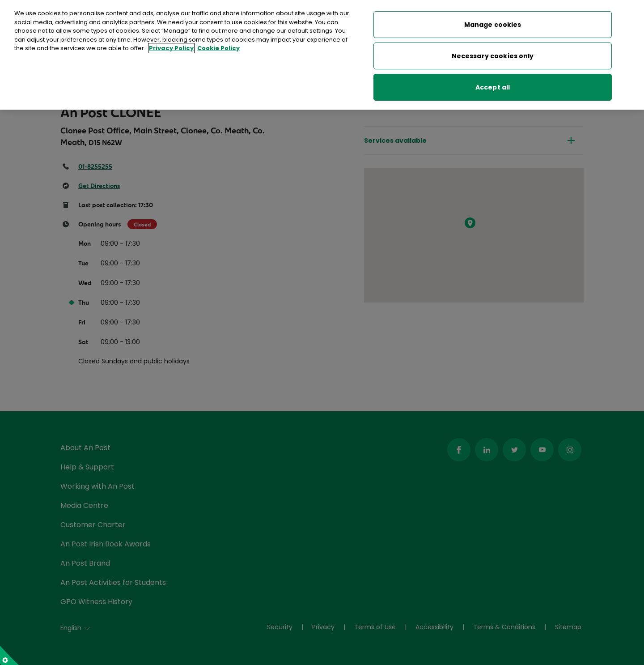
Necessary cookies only (493, 53)
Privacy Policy (171, 45)
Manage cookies (493, 21)
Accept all (493, 84)
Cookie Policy (218, 45)
